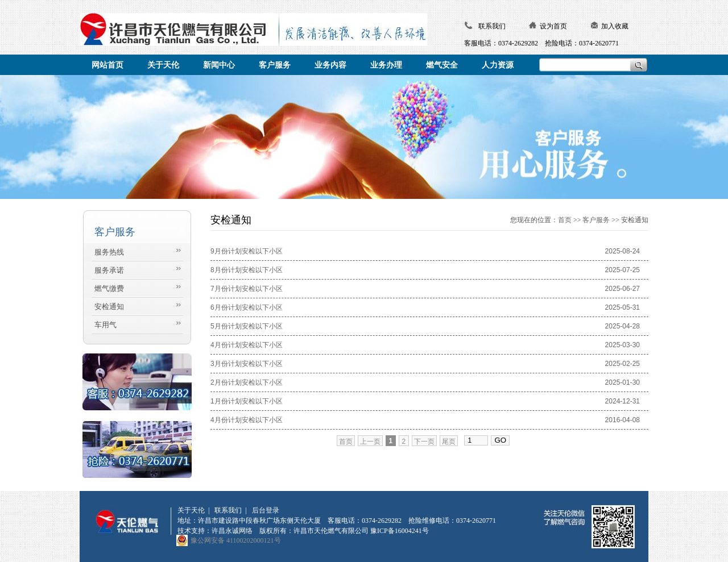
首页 (565, 220)
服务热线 (109, 252)
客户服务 (596, 220)
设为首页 (553, 26)
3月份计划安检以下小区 (247, 364)
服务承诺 (109, 270)
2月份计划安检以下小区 (247, 382)
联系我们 (492, 26)
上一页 (370, 442)
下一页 (424, 442)
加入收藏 (615, 26)
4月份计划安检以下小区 (247, 345)
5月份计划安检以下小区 (247, 326)
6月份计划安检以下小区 (247, 307)
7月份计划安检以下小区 (247, 289)
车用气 (106, 325)
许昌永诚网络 (232, 531)
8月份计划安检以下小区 (247, 270)
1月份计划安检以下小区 (247, 401)
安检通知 (109, 307)
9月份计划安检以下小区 (247, 251)
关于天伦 (191, 510)
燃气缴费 (109, 288)
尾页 (449, 442)
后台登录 (266, 510)
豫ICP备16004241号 (400, 531)
